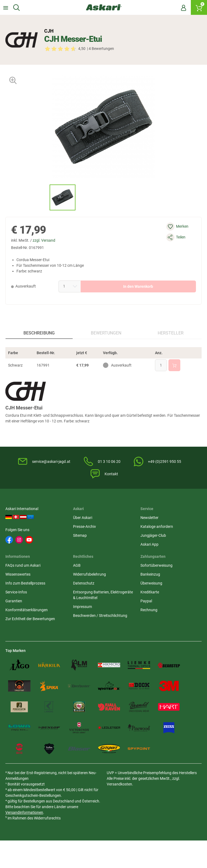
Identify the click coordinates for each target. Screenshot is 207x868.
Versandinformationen (24, 812)
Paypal (146, 601)
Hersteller (171, 333)
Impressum (82, 607)
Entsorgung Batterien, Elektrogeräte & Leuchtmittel (103, 595)
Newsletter (149, 518)
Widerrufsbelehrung (89, 574)
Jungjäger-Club (153, 535)
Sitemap (80, 535)
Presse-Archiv (84, 527)
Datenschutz (84, 583)
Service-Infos (16, 592)
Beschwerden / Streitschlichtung (100, 616)
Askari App (149, 544)
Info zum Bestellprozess (25, 583)
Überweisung (151, 583)
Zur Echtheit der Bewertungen (30, 619)
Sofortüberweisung (156, 565)
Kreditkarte (150, 592)
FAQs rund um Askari (23, 565)
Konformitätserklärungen (27, 610)
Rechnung (149, 610)
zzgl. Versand (44, 240)
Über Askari (83, 518)
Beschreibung (39, 333)
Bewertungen (106, 333)
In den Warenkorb (138, 286)
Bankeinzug (150, 574)
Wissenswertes (18, 574)
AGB (77, 565)
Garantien (14, 601)
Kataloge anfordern (157, 527)
